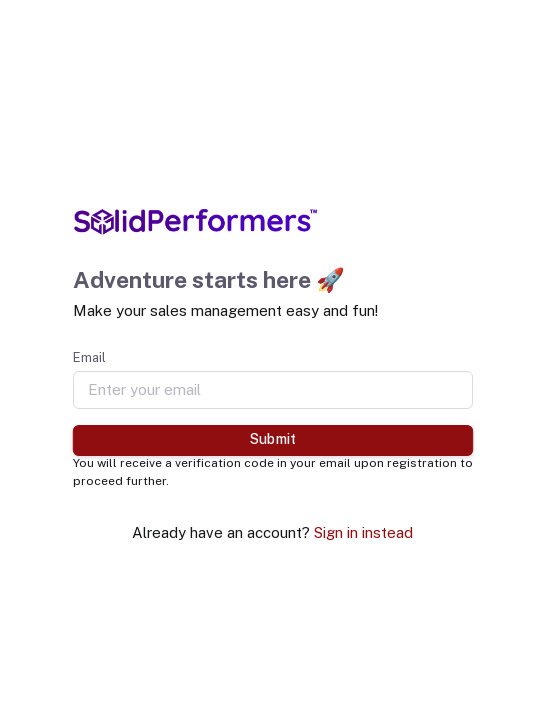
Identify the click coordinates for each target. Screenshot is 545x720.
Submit (272, 439)
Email (89, 357)
